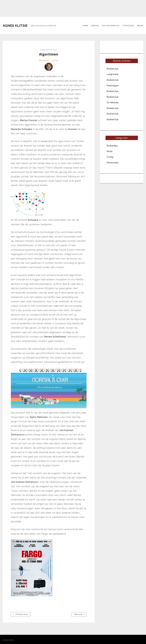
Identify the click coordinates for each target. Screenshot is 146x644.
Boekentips (44, 60)
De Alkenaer (113, 103)
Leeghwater (113, 74)
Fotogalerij (128, 26)
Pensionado (112, 163)
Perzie (140, 26)
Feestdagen (113, 86)
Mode (109, 151)
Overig (55, 60)
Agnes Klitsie (15, 26)
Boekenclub (113, 69)
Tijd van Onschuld (111, 26)
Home (85, 26)
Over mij (95, 26)
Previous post (20, 614)
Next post (79, 614)
